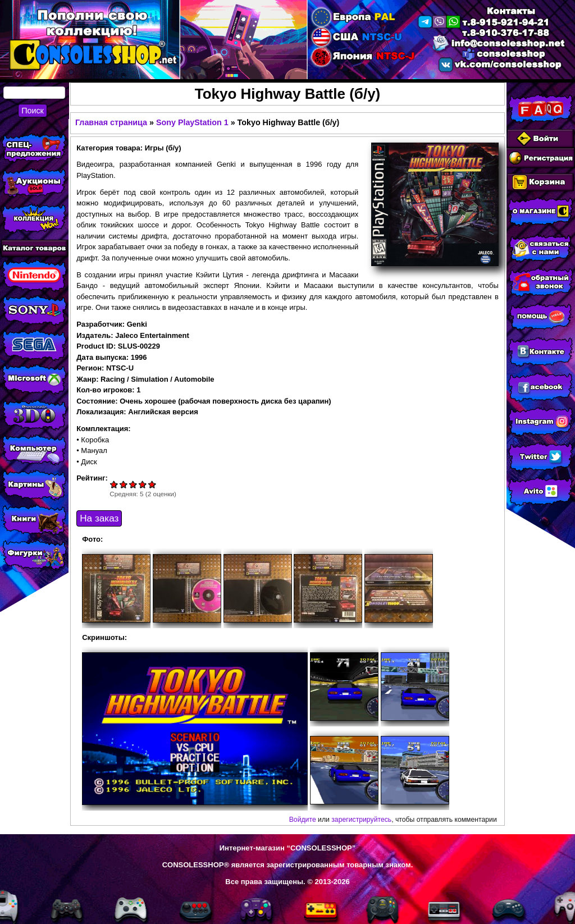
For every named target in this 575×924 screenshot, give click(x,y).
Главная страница (111, 122)
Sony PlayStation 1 (192, 122)
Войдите (303, 820)
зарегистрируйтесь (361, 820)
